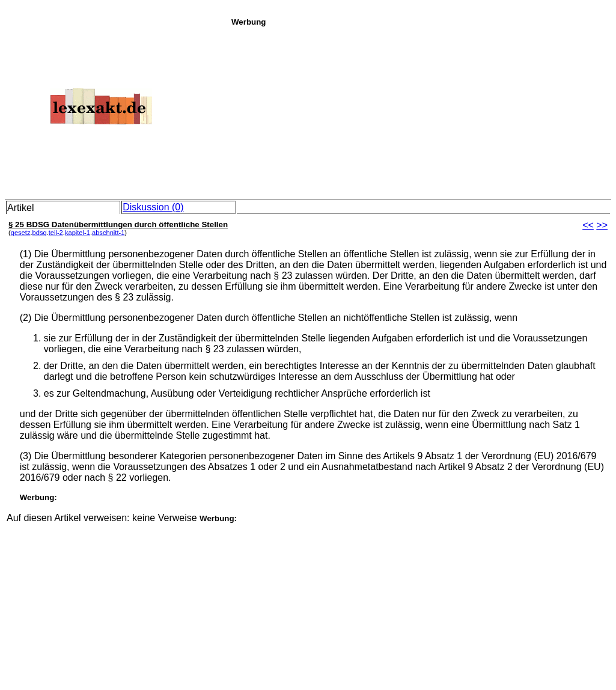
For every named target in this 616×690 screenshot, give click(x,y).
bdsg (40, 233)
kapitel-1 (78, 233)
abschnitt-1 (108, 233)
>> (602, 225)
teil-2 (56, 233)
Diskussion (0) (153, 207)
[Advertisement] (420, 111)
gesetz (21, 233)
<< (588, 225)
